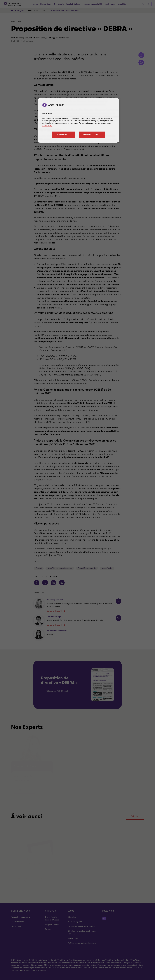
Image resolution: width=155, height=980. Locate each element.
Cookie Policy (47, 126)
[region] (78, 120)
